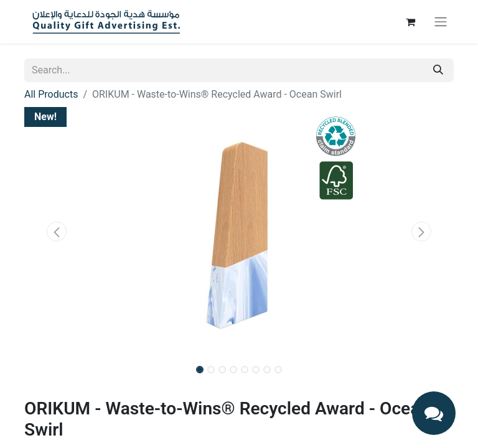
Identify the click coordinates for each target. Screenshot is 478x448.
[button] (57, 231)
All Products (51, 94)
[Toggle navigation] (441, 22)
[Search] (438, 70)
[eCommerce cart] (410, 22)
